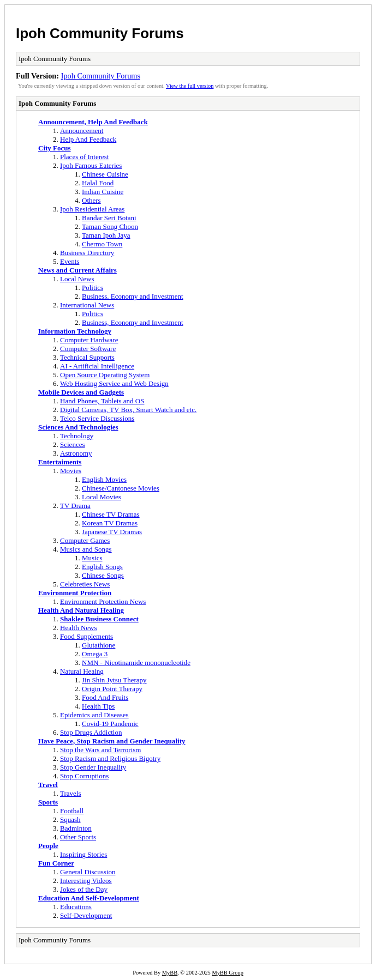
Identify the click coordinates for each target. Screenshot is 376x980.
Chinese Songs (103, 575)
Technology (77, 436)
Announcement (82, 131)
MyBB (170, 973)
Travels (71, 793)
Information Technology (75, 331)
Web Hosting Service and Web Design (114, 383)
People (48, 846)
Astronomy (76, 453)
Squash (70, 819)
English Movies (104, 479)
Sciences (72, 444)
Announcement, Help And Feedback (93, 122)
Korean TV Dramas (110, 523)
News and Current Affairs (77, 270)
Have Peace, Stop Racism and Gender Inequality (112, 741)
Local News (77, 279)
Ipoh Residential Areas (92, 209)
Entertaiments (60, 462)
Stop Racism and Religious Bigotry (110, 758)
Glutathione (99, 645)
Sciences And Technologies (78, 427)
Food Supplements (86, 636)
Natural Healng (82, 671)
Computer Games (85, 540)
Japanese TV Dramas (112, 532)
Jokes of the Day (84, 889)
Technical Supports (87, 357)
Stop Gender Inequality (93, 767)
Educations (76, 907)
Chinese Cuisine (105, 174)
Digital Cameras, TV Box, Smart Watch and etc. (128, 410)
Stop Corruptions (84, 776)
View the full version (190, 86)
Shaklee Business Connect (99, 619)
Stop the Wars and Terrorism (100, 750)
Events (70, 261)
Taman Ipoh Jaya (106, 235)
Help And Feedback (88, 139)
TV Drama (75, 506)
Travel (48, 785)
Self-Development (86, 915)
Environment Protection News (103, 601)
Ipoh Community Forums (100, 33)
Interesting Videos (86, 881)
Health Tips (98, 706)
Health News (79, 628)
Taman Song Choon (110, 226)
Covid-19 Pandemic (110, 724)
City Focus (55, 148)
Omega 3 (95, 654)
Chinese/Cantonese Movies (121, 488)
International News (87, 305)
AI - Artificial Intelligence (97, 366)
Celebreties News (85, 584)
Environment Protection (75, 593)
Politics (92, 288)
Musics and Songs (86, 549)
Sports (48, 802)
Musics (92, 558)
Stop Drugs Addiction (91, 732)
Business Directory (87, 253)
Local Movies (102, 497)
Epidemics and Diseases (94, 715)
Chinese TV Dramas (111, 514)
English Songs (102, 567)
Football (72, 811)
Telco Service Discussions (97, 418)
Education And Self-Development (89, 898)
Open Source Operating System (105, 375)
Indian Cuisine (103, 192)
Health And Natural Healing (81, 610)
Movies (71, 471)
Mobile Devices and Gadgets (81, 392)
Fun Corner (56, 863)
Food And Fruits (105, 697)
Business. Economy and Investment (133, 296)
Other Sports (78, 837)
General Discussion (88, 872)
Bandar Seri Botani (109, 218)
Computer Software (88, 349)
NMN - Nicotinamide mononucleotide (136, 663)
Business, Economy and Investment (133, 322)
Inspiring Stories (83, 854)
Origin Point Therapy (112, 689)
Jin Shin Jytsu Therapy (114, 680)
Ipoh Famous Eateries (91, 165)
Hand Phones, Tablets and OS (102, 401)
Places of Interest (85, 157)
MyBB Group (227, 973)
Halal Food (98, 183)
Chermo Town (102, 244)
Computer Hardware (89, 340)
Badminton (76, 828)
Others (91, 200)
